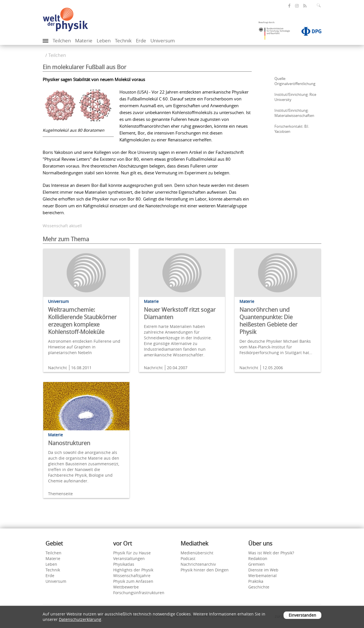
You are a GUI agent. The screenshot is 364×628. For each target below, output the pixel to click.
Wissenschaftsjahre (132, 576)
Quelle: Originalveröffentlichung (295, 81)
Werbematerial (262, 576)
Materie (84, 41)
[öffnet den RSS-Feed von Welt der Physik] (305, 6)
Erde (141, 41)
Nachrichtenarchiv (198, 564)
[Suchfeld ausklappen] (320, 5)
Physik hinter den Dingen (205, 570)
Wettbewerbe (126, 587)
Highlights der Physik (133, 570)
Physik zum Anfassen (133, 581)
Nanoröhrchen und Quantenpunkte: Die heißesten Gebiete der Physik (268, 321)
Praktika (256, 581)
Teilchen (62, 41)
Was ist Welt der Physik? (271, 553)
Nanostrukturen (69, 443)
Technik (123, 41)
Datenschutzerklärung (80, 619)
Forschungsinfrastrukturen (139, 593)
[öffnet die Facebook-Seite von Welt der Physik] (289, 6)
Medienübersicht (197, 553)
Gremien (257, 564)
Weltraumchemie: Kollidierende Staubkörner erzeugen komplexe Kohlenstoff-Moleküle (82, 321)
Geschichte (259, 587)
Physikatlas (124, 564)
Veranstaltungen (129, 558)
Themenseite (60, 494)
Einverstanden (302, 615)
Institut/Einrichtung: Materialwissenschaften (294, 113)
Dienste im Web (263, 570)
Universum (163, 41)
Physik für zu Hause (132, 553)
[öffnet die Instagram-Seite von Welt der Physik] (297, 6)
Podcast (188, 558)
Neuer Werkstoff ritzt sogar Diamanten (180, 313)
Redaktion (258, 558)
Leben (104, 41)
